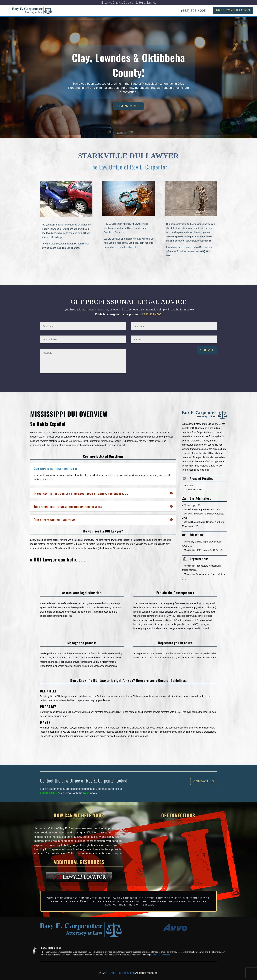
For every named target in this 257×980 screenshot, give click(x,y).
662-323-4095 (153, 314)
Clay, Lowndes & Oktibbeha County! (128, 67)
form (87, 793)
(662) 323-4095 (193, 11)
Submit (207, 350)
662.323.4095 (49, 793)
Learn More (128, 108)
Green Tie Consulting (161, 955)
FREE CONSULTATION (233, 10)
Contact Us (204, 781)
